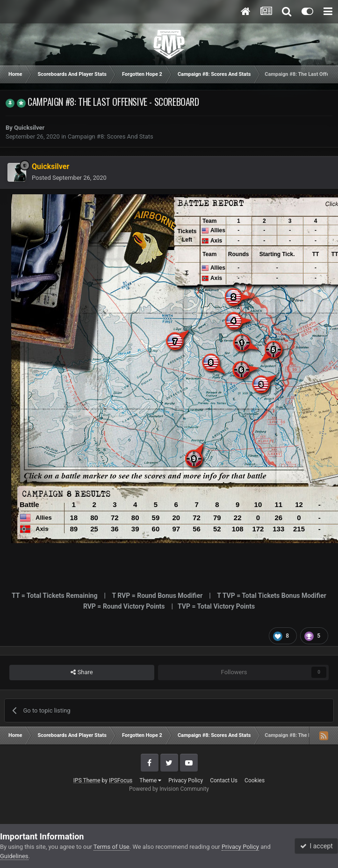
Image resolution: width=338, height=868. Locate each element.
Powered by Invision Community (169, 789)
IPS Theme (87, 780)
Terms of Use (111, 847)
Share (82, 672)
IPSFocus (121, 780)
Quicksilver (29, 128)
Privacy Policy (186, 780)
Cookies (255, 780)
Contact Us (224, 780)
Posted (69, 178)
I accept (316, 846)
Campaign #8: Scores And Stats (111, 136)
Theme (150, 780)
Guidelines (14, 856)
